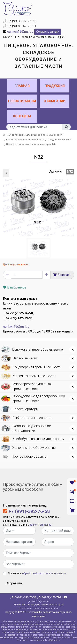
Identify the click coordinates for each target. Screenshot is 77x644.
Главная (22, 86)
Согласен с (37, 573)
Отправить (14, 583)
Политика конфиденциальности (39, 608)
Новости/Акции (22, 101)
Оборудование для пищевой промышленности (36, 135)
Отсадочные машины (59, 140)
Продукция (55, 86)
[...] (34, 127)
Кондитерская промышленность (25, 140)
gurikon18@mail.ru (20, 32)
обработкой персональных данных (44, 573)
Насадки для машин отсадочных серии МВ (31, 144)
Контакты (22, 116)
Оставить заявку (48, 32)
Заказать (64, 275)
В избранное (15, 287)
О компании (55, 101)
